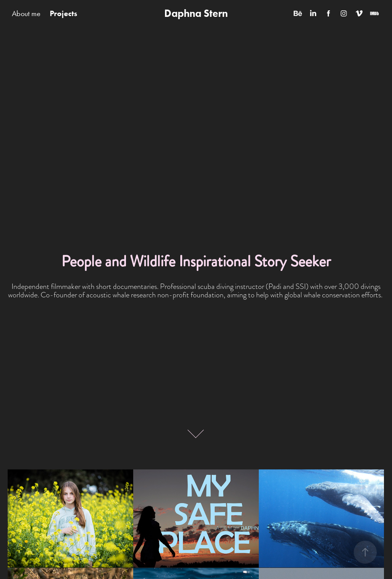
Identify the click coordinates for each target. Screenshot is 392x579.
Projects (64, 13)
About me (26, 13)
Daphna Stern (196, 13)
